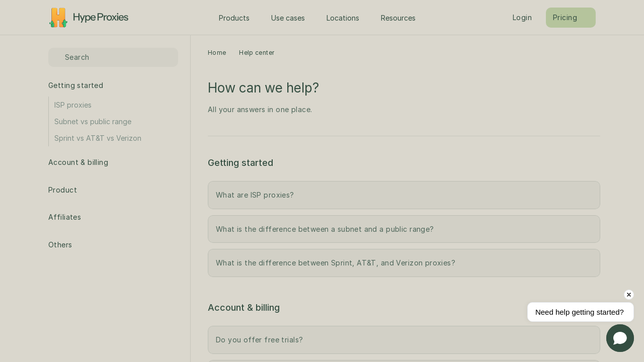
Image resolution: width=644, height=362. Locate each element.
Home (217, 53)
